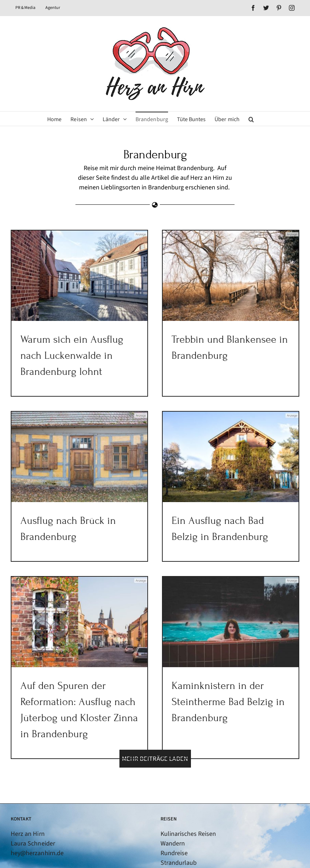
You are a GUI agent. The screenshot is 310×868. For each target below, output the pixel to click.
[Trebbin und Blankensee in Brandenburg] (226, 276)
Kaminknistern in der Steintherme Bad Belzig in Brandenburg (233, 687)
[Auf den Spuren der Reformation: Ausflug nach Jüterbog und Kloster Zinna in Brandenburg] (89, 607)
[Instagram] (47, 849)
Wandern (173, 812)
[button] (251, 119)
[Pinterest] (36, 849)
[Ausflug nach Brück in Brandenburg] (99, 439)
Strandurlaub (179, 831)
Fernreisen (175, 850)
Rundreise (174, 821)
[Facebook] (14, 849)
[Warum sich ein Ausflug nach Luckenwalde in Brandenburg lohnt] (79, 276)
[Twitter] (25, 849)
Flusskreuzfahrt (182, 860)
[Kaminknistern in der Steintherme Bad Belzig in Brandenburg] (236, 607)
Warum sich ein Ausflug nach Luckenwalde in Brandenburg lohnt (72, 356)
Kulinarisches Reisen (188, 802)
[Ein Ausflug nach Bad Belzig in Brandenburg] (216, 458)
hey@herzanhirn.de (37, 821)
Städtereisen (178, 841)
